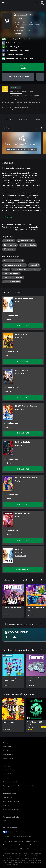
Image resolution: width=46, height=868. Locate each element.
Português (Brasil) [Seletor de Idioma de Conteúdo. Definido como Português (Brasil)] (12, 828)
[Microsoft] (23, 2)
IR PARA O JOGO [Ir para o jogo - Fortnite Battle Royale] (23, 326)
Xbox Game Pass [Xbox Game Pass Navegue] (8, 754)
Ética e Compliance (9, 845)
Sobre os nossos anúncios (11, 849)
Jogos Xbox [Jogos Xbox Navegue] (6, 750)
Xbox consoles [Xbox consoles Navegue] (7, 746)
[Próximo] (42, 128)
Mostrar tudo (28, 580)
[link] (13, 601)
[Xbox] (6, 9)
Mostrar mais (8, 217)
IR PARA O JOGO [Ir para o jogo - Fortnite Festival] (23, 540)
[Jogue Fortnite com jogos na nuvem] (18, 77)
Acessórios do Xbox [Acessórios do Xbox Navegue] (9, 758)
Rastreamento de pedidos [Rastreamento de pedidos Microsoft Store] (11, 809)
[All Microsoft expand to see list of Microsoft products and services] (3, 3)
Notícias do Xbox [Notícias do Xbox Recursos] (8, 770)
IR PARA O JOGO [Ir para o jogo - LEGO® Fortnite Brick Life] (23, 505)
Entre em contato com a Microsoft (13, 841)
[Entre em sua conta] (42, 3)
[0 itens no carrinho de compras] (36, 3)
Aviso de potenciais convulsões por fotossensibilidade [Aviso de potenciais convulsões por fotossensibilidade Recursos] (19, 786)
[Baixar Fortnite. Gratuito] (23, 67)
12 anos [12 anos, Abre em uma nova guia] (16, 87)
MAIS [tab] (38, 120)
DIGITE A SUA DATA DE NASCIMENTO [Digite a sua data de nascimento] (22, 150)
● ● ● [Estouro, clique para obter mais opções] (40, 77)
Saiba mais (35, 105)
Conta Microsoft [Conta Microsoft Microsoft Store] (8, 797)
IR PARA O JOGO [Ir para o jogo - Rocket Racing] (23, 397)
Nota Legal (19, 845)
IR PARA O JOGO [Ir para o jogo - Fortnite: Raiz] (23, 361)
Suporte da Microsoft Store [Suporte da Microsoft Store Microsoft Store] (11, 801)
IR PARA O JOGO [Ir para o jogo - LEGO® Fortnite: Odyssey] (23, 433)
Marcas (26, 845)
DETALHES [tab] (9, 120)
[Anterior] (37, 128)
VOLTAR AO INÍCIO (23, 569)
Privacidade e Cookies (31, 841)
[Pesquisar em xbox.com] (9, 3)
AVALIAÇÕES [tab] (24, 120)
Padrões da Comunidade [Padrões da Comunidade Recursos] (10, 782)
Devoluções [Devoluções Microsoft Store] (6, 805)
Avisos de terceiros (36, 845)
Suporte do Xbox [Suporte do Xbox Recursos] (8, 774)
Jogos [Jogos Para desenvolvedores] (5, 821)
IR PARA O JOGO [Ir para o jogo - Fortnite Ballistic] (23, 469)
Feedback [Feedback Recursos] (6, 778)
